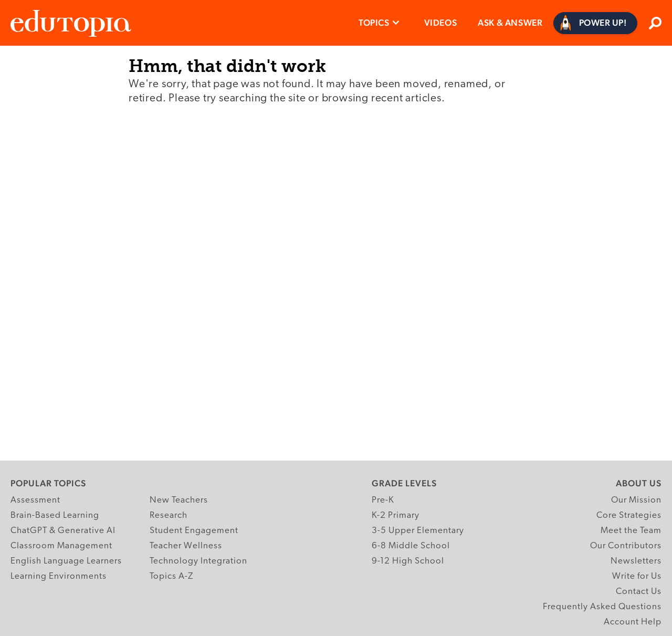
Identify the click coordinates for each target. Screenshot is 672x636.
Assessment (35, 500)
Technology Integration (198, 561)
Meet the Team (631, 531)
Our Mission (636, 500)
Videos (441, 23)
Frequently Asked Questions (602, 607)
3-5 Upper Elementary (418, 531)
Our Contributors (626, 546)
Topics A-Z (171, 576)
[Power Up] (596, 23)
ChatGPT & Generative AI (63, 531)
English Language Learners (66, 561)
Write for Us (637, 576)
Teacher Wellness (186, 546)
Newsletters (636, 561)
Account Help (633, 622)
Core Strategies (629, 515)
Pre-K (383, 500)
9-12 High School (408, 561)
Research (169, 515)
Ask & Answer (510, 23)
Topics (374, 23)
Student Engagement (194, 531)
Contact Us (639, 592)
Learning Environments (59, 576)
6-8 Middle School (411, 546)
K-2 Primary (396, 515)
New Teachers (179, 500)
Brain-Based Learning (55, 515)
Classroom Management (61, 546)
